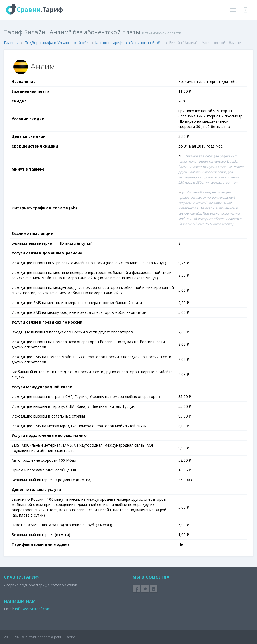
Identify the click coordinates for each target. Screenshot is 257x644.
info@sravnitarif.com (33, 609)
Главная (11, 43)
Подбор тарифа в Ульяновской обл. (57, 43)
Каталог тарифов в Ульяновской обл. (129, 43)
